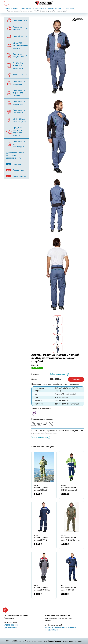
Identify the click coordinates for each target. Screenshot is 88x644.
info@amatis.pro (52, 630)
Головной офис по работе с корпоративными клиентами (59, 618)
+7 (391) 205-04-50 (12, 625)
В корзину (76, 379)
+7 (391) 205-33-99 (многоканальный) (60, 627)
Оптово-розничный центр (16, 617)
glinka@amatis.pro (11, 627)
